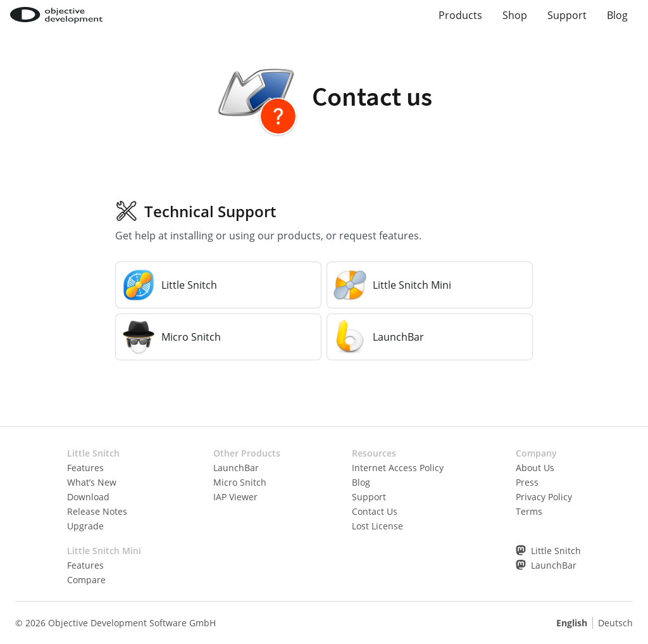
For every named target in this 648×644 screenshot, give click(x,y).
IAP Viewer (235, 497)
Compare (86, 580)
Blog (617, 15)
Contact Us (375, 511)
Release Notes (97, 511)
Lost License (377, 526)
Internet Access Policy (398, 468)
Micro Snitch (240, 482)
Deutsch (615, 623)
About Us (535, 468)
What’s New (92, 482)
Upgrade (85, 526)
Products (460, 15)
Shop (515, 15)
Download (88, 497)
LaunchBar (236, 468)
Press (527, 482)
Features (85, 468)
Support (567, 15)
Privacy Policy (544, 497)
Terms (529, 511)
